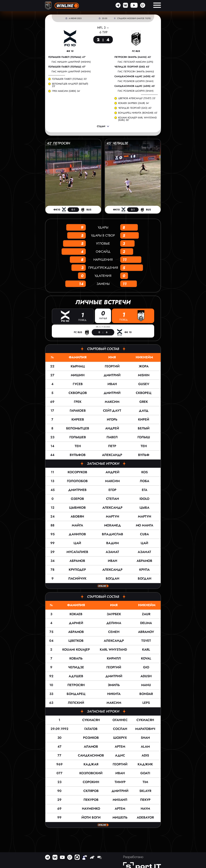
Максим (112, 402)
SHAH (145, 738)
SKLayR (145, 791)
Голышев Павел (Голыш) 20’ (70, 79)
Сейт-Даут (112, 410)
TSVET (146, 641)
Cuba (144, 534)
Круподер (77, 570)
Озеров (77, 499)
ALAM (145, 746)
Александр (112, 455)
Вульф (144, 455)
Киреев (78, 419)
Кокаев (76, 614)
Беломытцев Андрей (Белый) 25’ (70, 85)
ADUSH (146, 676)
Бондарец (76, 694)
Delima (146, 623)
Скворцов (78, 393)
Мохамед (112, 525)
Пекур (145, 800)
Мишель (120, 817)
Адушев (76, 676)
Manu (146, 685)
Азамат (112, 552)
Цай (77, 543)
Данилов (77, 534)
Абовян (77, 516)
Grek (144, 402)
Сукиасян (91, 720)
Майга (77, 525)
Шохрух (120, 738)
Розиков (91, 738)
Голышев (78, 437)
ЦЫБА (144, 507)
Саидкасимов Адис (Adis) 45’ (135, 76)
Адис (120, 755)
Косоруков (77, 472)
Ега (145, 490)
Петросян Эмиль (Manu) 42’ (133, 57)
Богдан (112, 578)
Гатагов (91, 729)
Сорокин (91, 782)
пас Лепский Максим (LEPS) (135, 62)
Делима (114, 623)
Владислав (112, 534)
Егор (112, 490)
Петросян (76, 685)
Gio (146, 667)
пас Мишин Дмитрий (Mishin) (71, 62)
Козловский (91, 773)
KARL (146, 649)
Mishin (144, 375)
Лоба (145, 481)
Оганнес (120, 720)
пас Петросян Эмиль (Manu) (136, 72)
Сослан (120, 729)
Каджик (145, 764)
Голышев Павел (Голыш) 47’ (67, 57)
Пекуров (91, 800)
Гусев (78, 384)
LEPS (146, 703)
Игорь (112, 419)
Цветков (76, 641)
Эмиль (114, 685)
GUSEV (144, 384)
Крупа (144, 570)
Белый (144, 428)
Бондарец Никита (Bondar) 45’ (138, 113)
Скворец (144, 393)
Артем (120, 746)
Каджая (91, 764)
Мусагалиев (77, 552)
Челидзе (76, 667)
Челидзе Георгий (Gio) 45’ (132, 67)
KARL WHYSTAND (114, 649)
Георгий (112, 366)
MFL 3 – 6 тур (103, 30)
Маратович (145, 729)
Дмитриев (77, 490)
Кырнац (78, 366)
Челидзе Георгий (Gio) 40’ (135, 108)
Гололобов (77, 481)
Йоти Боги (91, 817)
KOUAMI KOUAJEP (76, 649)
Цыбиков (77, 507)
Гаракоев (78, 410)
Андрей (112, 428)
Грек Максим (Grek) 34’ (66, 91)
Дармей (76, 623)
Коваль (76, 658)
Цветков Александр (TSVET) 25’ (137, 98)
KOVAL (146, 658)
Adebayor (145, 817)
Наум (145, 808)
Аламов (91, 746)
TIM (145, 782)
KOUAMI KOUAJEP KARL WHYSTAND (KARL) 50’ (138, 119)
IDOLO (144, 499)
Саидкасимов (91, 755)
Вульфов (78, 455)
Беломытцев (78, 428)
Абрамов (77, 561)
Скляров (91, 791)
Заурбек (114, 614)
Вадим (112, 543)
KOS (145, 472)
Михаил (120, 800)
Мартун (112, 516)
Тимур (120, 782)
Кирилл (114, 658)
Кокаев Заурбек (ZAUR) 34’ (134, 103)
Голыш (144, 437)
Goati (145, 773)
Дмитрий (112, 375)
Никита (114, 694)
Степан (112, 499)
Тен (78, 446)
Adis (145, 755)
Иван (112, 384)
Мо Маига (145, 525)
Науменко (91, 808)
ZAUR (146, 614)
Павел (112, 437)
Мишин (78, 375)
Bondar (146, 694)
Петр (112, 446)
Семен (114, 632)
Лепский (76, 703)
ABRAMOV (146, 632)
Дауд (144, 410)
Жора (144, 366)
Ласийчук (77, 578)
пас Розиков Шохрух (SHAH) (136, 81)
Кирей (144, 419)
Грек (78, 402)
